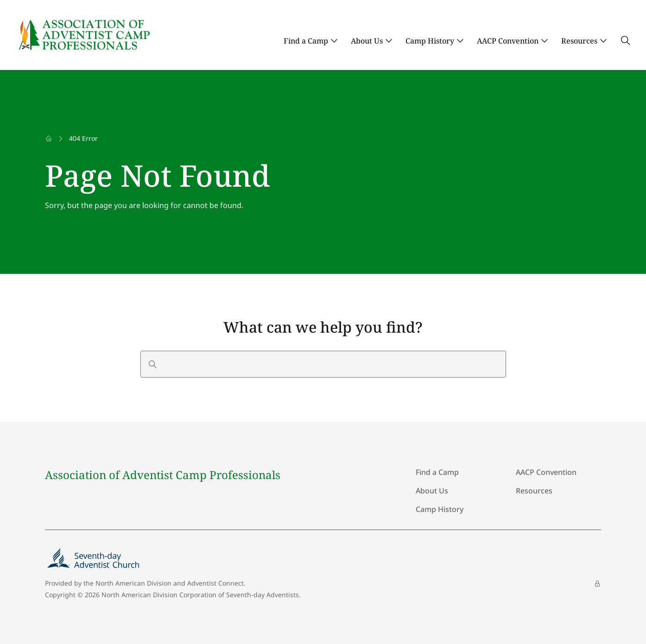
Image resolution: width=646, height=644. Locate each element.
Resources (579, 41)
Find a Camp (306, 41)
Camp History (430, 41)
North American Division (133, 583)
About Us (367, 41)
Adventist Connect (215, 583)
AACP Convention (508, 41)
